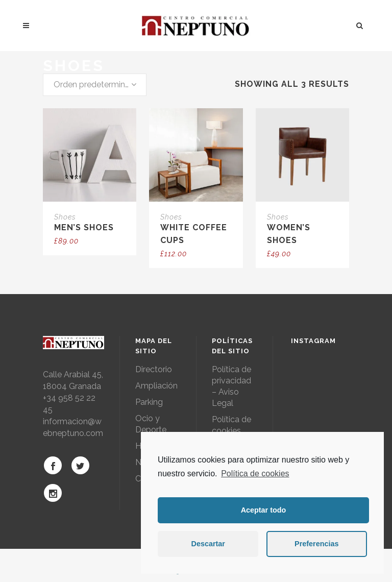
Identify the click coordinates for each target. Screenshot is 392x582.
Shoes (65, 217)
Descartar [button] (208, 544)
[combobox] (95, 85)
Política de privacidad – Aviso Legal (231, 386)
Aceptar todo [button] (264, 510)
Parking (149, 402)
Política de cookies (255, 474)
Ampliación (156, 386)
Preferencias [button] (316, 544)
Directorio (154, 369)
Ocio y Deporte (151, 424)
